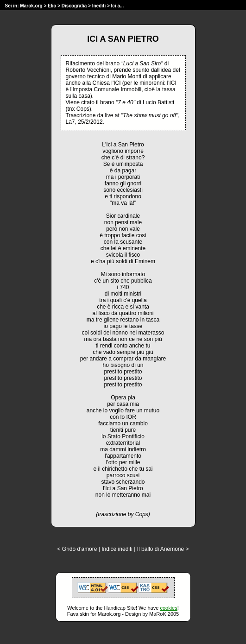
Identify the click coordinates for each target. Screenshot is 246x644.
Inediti (100, 6)
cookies (168, 608)
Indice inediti (117, 549)
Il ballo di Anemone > (163, 549)
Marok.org (31, 6)
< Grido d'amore (77, 549)
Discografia (74, 6)
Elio (52, 6)
